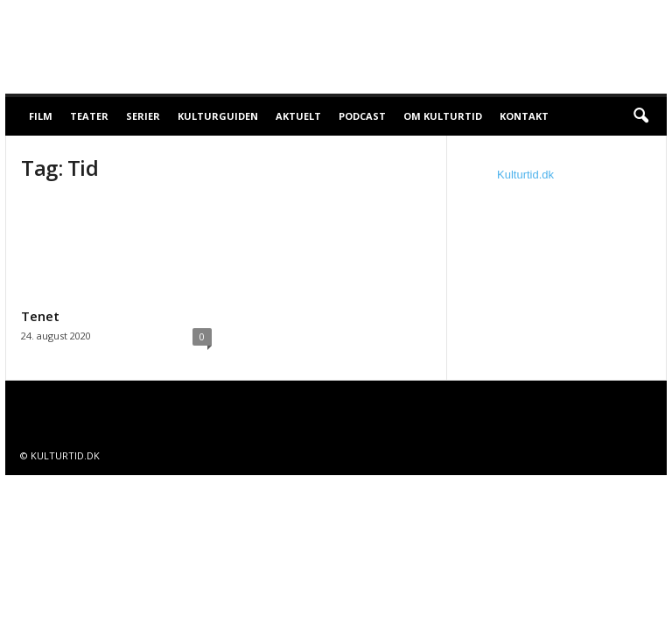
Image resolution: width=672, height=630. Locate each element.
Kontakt (524, 116)
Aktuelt (298, 116)
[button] (640, 116)
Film (41, 116)
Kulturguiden (218, 116)
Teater (89, 116)
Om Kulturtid (443, 116)
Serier (143, 116)
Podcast (362, 116)
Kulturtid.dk (525, 175)
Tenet (40, 316)
